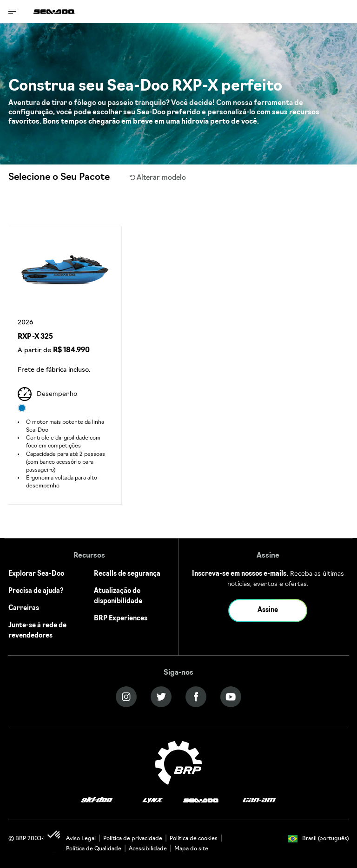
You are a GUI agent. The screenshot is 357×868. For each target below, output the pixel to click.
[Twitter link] (161, 697)
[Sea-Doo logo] (54, 11)
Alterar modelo (158, 178)
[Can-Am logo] (259, 800)
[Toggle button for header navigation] (13, 11)
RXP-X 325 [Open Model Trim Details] (36, 337)
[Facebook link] (196, 697)
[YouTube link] (231, 697)
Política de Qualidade (94, 849)
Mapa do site (191, 849)
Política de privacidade (133, 839)
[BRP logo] (178, 763)
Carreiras (24, 608)
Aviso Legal (81, 839)
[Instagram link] (126, 697)
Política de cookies (194, 839)
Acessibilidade (148, 849)
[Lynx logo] (153, 800)
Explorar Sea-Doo (36, 574)
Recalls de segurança (127, 574)
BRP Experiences (121, 619)
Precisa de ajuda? (36, 591)
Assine (268, 610)
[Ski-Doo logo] (97, 800)
